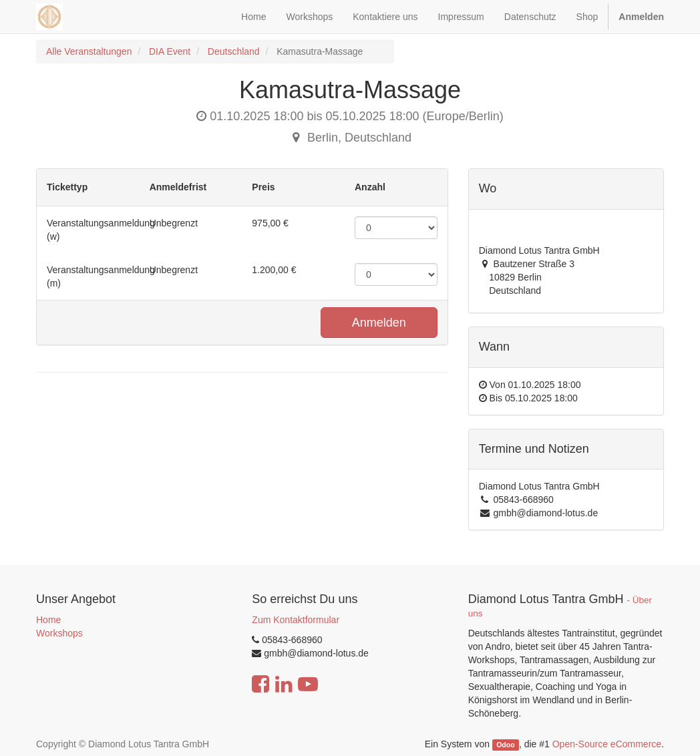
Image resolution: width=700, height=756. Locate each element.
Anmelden (379, 323)
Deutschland (234, 51)
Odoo (505, 745)
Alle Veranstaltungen (89, 51)
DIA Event (170, 51)
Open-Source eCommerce (607, 744)
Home (48, 620)
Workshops (59, 633)
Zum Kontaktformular (296, 620)
